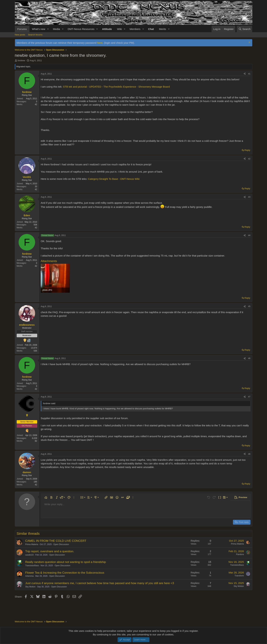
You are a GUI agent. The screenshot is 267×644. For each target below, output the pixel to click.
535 (35, 351)
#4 (249, 235)
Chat (151, 29)
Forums (22, 29)
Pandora (240, 554)
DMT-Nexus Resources (81, 29)
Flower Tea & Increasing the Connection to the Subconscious (65, 573)
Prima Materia (32, 544)
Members (135, 29)
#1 (249, 74)
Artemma (30, 576)
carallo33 (30, 555)
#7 (249, 397)
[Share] (245, 74)
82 (36, 441)
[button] (48, 29)
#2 (249, 159)
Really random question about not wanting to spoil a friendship (66, 562)
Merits (163, 29)
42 (36, 104)
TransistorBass (32, 566)
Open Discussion (61, 544)
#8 (249, 454)
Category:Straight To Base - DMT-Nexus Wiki (114, 179)
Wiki (119, 29)
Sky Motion (30, 587)
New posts (20, 35)
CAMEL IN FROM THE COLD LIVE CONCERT (56, 541)
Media (56, 29)
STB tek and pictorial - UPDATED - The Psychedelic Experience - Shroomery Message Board (116, 87)
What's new (39, 29)
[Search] (245, 29)
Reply (247, 150)
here (100, 43)
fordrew (21, 60)
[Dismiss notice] (249, 43)
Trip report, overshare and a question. (50, 551)
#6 (249, 358)
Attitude (107, 29)
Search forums (35, 35)
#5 (249, 306)
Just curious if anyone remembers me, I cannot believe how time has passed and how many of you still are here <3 (100, 583)
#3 (249, 197)
